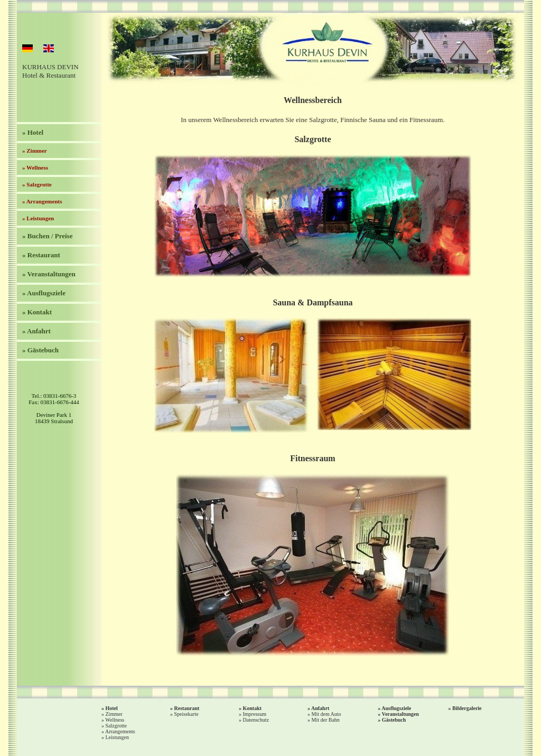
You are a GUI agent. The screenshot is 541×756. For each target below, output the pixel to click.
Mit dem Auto (327, 714)
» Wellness (35, 167)
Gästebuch (394, 720)
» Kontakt (37, 312)
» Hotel (33, 132)
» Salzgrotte (37, 184)
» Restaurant (41, 255)
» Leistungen (38, 218)
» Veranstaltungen (49, 274)
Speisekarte (186, 714)
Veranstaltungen (400, 714)
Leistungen (117, 737)
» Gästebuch (40, 350)
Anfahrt (320, 708)
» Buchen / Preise (47, 236)
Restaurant (187, 708)
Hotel (112, 708)
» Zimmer (35, 151)
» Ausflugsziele (44, 293)
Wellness (115, 720)
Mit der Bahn (326, 720)
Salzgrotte (116, 726)
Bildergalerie (467, 708)
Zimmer (114, 714)
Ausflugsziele (396, 708)
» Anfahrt (36, 331)
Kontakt (253, 708)
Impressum (255, 714)
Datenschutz (256, 720)
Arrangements (120, 731)
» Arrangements (42, 201)
